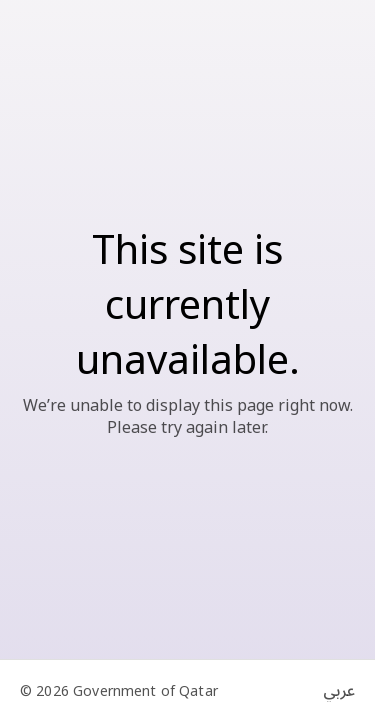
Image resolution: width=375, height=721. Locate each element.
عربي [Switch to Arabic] (339, 691)
